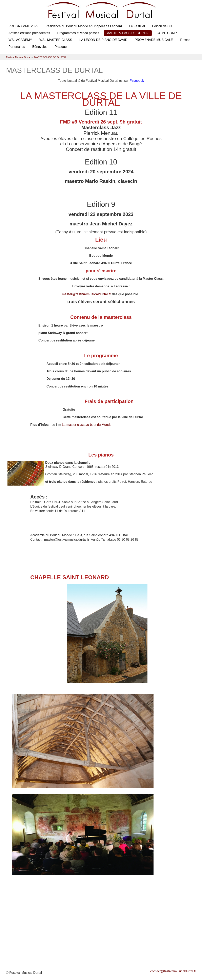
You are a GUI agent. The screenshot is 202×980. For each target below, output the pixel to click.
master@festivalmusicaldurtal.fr (86, 294)
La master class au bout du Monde (87, 425)
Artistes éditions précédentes (29, 33)
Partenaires (17, 47)
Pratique (61, 47)
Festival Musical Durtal (18, 57)
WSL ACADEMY (20, 40)
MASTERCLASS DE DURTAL (128, 33)
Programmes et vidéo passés (78, 33)
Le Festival (137, 26)
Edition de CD (162, 26)
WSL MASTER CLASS (56, 40)
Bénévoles (40, 47)
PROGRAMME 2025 (23, 26)
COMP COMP (167, 33)
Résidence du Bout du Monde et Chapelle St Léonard (84, 26)
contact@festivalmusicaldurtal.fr (173, 971)
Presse (185, 40)
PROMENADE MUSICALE (154, 40)
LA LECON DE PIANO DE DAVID (103, 40)
